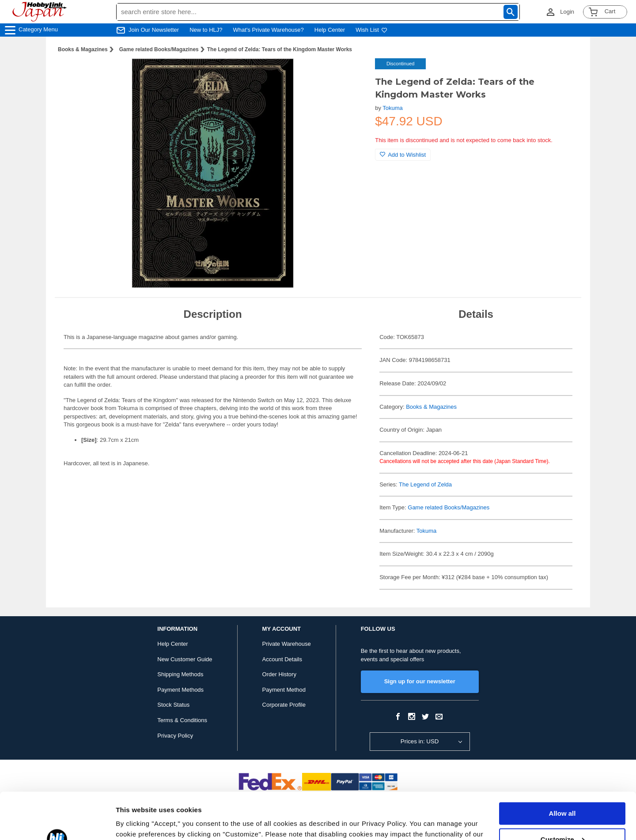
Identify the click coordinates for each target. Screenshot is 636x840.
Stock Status (173, 705)
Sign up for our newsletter (420, 681)
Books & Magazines (83, 49)
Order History (279, 674)
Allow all (562, 767)
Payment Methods (180, 690)
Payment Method (284, 690)
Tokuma (393, 108)
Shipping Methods (180, 674)
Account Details (282, 659)
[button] (350, 74)
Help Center (330, 30)
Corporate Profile (284, 705)
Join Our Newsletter (154, 30)
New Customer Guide (185, 659)
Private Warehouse (287, 644)
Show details (136, 823)
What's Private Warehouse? (269, 30)
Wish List (371, 30)
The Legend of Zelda (425, 484)
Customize (563, 793)
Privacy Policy (175, 736)
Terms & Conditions (182, 720)
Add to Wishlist (403, 155)
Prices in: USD (420, 741)
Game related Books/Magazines (159, 49)
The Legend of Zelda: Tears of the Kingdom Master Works (280, 49)
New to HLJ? (206, 30)
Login (567, 12)
